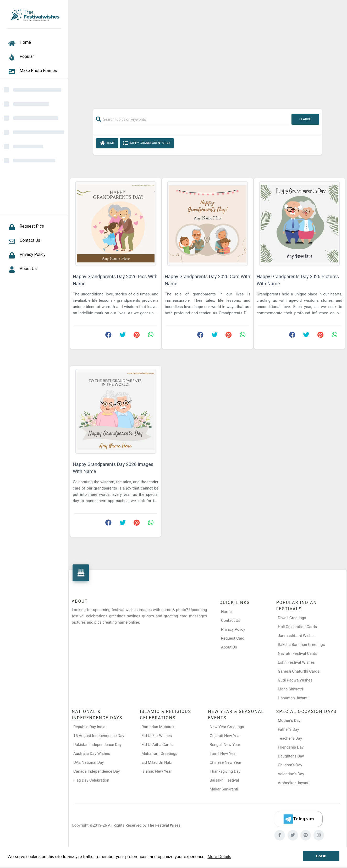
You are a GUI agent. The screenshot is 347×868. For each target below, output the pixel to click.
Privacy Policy (233, 629)
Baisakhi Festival (224, 780)
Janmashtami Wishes (297, 636)
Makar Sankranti (224, 789)
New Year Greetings (227, 727)
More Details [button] (219, 857)
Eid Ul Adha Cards (157, 745)
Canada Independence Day (97, 771)
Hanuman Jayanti (293, 698)
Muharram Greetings (159, 754)
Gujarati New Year (225, 736)
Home (107, 143)
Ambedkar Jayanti (294, 783)
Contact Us (231, 620)
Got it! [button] (321, 856)
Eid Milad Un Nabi (157, 762)
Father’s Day (288, 729)
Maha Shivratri (290, 689)
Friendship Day (291, 747)
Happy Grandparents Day (147, 143)
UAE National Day (89, 762)
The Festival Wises (164, 825)
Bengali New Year (225, 745)
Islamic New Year (156, 771)
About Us (229, 647)
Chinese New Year (226, 762)
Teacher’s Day (290, 738)
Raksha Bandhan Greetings (301, 645)
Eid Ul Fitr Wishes (157, 736)
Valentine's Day (291, 774)
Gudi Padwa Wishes (295, 680)
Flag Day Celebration (91, 780)
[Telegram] (298, 819)
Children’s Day (290, 765)
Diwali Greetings (292, 618)
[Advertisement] (208, 52)
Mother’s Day (289, 721)
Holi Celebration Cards (297, 627)
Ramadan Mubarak (158, 727)
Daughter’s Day (291, 756)
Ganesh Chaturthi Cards (299, 671)
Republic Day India (89, 727)
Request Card (233, 638)
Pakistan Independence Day (97, 745)
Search (305, 119)
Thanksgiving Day (225, 771)
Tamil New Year (223, 754)
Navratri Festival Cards (298, 653)
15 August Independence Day (99, 736)
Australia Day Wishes (92, 754)
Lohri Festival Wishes (296, 662)
